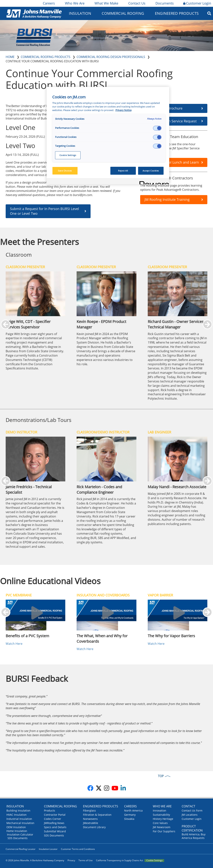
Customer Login (197, 3)
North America (133, 810)
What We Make (106, 3)
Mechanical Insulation (20, 823)
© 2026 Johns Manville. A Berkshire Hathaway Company (35, 860)
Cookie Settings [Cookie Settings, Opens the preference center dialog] (68, 155)
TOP (161, 776)
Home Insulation (17, 831)
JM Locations (190, 815)
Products (50, 810)
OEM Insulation (16, 827)
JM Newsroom (162, 827)
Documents (164, 3)
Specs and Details (55, 827)
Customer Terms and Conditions (78, 849)
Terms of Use (86, 860)
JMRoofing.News (54, 823)
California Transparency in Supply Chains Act (120, 860)
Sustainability (161, 815)
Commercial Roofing (123, 13)
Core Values (160, 823)
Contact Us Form (192, 810)
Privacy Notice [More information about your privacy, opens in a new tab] (123, 110)
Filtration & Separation (97, 815)
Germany (130, 815)
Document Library (94, 827)
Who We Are (74, 3)
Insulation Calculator (20, 834)
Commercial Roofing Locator (21, 849)
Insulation (80, 13)
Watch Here (14, 644)
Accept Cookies (151, 171)
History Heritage (163, 819)
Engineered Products (177, 13)
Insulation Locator (48, 849)
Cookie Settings (155, 860)
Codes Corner (53, 819)
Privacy (71, 860)
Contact (188, 806)
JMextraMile (91, 823)
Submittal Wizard (55, 831)
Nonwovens (90, 819)
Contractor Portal (55, 815)
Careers (49, 3)
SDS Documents (18, 838)
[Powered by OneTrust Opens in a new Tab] (153, 182)
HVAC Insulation (17, 815)
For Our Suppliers (164, 831)
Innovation (160, 810)
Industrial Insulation (19, 819)
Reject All (123, 171)
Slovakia (129, 819)
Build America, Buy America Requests (194, 836)
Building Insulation (18, 810)
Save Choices (65, 171)
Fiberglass (89, 810)
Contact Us (137, 3)
